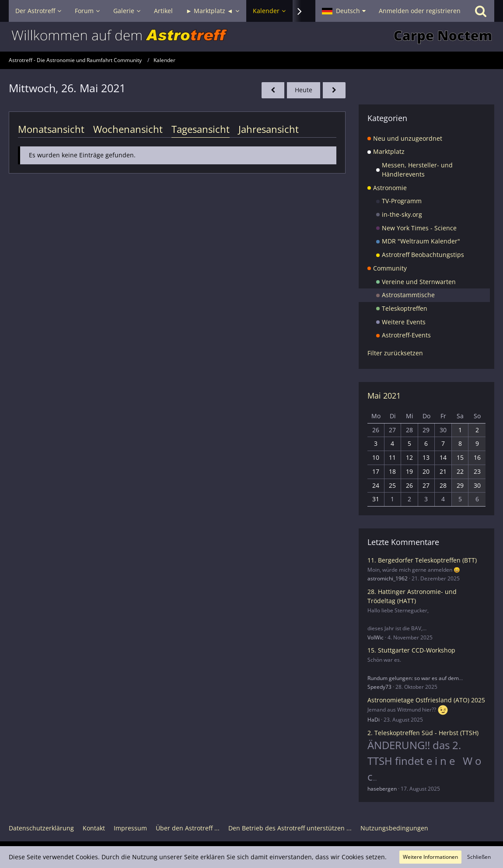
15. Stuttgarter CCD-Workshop (411, 650)
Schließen (479, 857)
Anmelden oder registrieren (420, 11)
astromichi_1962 (388, 578)
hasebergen (382, 789)
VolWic (376, 637)
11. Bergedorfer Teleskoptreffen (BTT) (422, 560)
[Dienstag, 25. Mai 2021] (273, 90)
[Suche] (481, 11)
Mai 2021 (384, 396)
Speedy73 (379, 687)
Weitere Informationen (430, 857)
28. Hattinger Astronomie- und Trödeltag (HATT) (412, 596)
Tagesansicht (201, 129)
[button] (344, 11)
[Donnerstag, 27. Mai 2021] (334, 90)
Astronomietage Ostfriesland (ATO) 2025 (426, 700)
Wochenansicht (128, 129)
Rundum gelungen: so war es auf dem (413, 678)
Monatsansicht (51, 129)
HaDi (374, 720)
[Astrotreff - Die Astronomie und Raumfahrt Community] (251, 37)
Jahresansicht (269, 129)
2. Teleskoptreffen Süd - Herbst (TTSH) (423, 733)
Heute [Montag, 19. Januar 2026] (304, 90)
